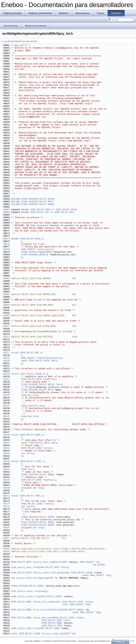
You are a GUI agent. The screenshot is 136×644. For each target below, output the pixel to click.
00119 (7, 358)
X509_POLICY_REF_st (42, 212)
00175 (7, 507)
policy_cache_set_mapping (31, 578)
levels (49, 504)
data (54, 361)
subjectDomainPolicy (50, 358)
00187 (7, 538)
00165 (7, 480)
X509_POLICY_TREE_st (32, 496)
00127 (7, 379)
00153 (7, 448)
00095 (7, 295)
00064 (7, 212)
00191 (7, 549)
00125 (7, 374)
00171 (7, 496)
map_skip (33, 417)
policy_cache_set (53, 634)
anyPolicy (50, 379)
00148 (7, 435)
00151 (7, 443)
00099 (7, 305)
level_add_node (43, 618)
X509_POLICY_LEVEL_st (33, 462)
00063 (7, 210)
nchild (30, 454)
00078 (7, 250)
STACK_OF (26, 252)
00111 (7, 337)
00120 (7, 361)
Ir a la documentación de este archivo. (20, 41)
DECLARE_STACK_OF (21, 199)
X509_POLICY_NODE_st (32, 435)
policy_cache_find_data (48, 573)
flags (41, 244)
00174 (7, 504)
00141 (7, 417)
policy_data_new (44, 562)
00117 (7, 353)
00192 (7, 552)
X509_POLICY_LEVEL (32, 504)
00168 (7, 488)
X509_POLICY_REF (42, 202)
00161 (7, 470)
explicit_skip (36, 406)
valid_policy (45, 250)
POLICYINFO (61, 562)
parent (48, 448)
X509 (24, 470)
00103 (7, 316)
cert (31, 470)
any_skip (33, 395)
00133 (7, 395)
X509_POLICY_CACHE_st (33, 374)
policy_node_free (28, 629)
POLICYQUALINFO (42, 252)
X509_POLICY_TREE (52, 626)
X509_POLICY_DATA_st (42, 210)
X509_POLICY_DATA (43, 199)
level (89, 602)
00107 (7, 326)
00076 (7, 244)
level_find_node (44, 602)
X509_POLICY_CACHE (82, 573)
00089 (7, 279)
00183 (7, 528)
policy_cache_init (28, 591)
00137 (7, 406)
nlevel (30, 507)
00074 (7, 239)
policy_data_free (28, 568)
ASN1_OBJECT (28, 250)
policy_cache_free (28, 597)
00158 (7, 462)
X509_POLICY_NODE (43, 205)
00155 (7, 454)
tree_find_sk (42, 610)
